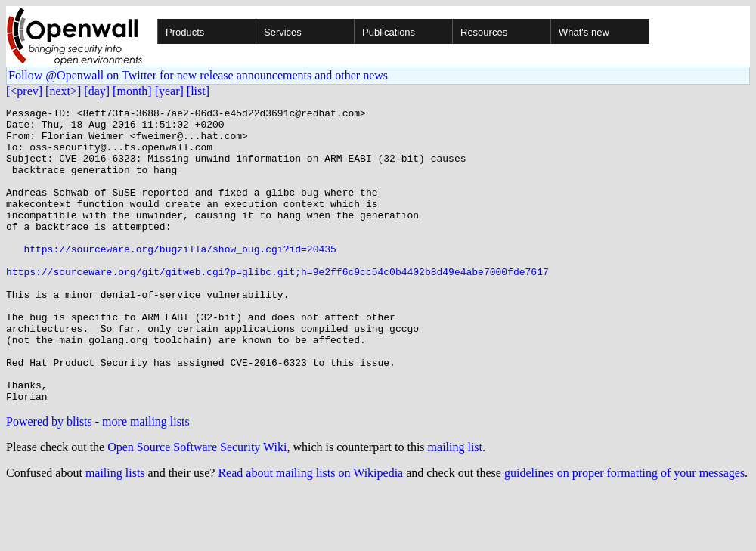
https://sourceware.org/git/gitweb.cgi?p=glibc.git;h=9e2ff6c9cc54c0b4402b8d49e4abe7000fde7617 (277, 305)
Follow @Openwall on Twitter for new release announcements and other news (198, 75)
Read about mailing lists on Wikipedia (310, 532)
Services (283, 32)
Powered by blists (49, 480)
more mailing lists (146, 480)
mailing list (455, 506)
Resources (484, 32)
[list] (198, 91)
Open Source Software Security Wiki (197, 506)
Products (185, 32)
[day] (97, 91)
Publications (389, 32)
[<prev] (24, 91)
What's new (584, 32)
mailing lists (115, 532)
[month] (132, 91)
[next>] (63, 91)
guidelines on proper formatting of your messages (624, 532)
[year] (169, 91)
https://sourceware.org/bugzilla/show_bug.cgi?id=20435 (180, 278)
